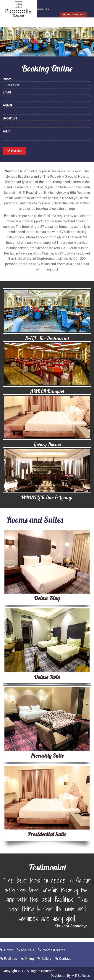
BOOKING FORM (74, 15)
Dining (29, 959)
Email (7, 92)
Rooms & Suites (54, 950)
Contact (65, 959)
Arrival (7, 105)
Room (7, 79)
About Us (27, 950)
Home (9, 950)
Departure (10, 118)
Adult (7, 131)
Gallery (46, 959)
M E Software (81, 976)
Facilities (11, 959)
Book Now (14, 151)
